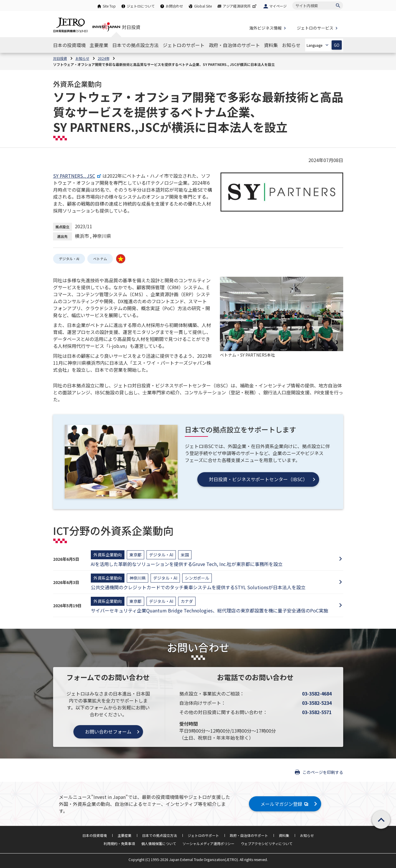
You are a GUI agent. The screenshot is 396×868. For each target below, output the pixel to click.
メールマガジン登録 (285, 804)
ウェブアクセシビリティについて (267, 843)
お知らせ (307, 835)
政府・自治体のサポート (249, 835)
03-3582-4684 (317, 693)
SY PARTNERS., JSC (78, 176)
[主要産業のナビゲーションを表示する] (99, 45)
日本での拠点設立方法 (160, 835)
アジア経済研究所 (240, 6)
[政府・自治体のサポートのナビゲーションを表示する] (234, 45)
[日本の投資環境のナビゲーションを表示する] (69, 45)
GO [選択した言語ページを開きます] (337, 45)
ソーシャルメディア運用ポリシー (208, 843)
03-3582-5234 (317, 703)
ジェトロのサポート (203, 835)
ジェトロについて (141, 6)
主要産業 (124, 835)
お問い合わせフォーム (108, 732)
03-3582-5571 (317, 712)
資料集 (284, 835)
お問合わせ (174, 6)
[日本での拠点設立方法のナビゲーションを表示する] (135, 45)
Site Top (109, 6)
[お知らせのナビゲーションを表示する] (291, 45)
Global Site (203, 6)
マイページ (278, 6)
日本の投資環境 (95, 835)
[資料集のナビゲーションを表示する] (271, 45)
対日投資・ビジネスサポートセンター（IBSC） (258, 479)
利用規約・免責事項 (119, 843)
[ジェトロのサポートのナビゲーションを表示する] (184, 45)
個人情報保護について (159, 843)
